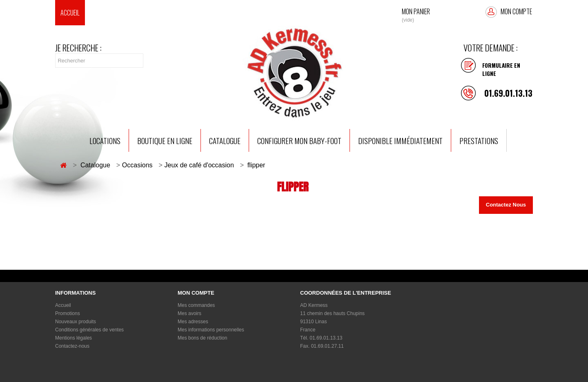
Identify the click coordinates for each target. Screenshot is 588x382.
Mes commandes (196, 305)
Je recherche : (78, 48)
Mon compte (516, 11)
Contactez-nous (72, 346)
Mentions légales (73, 338)
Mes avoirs (189, 313)
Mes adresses (193, 322)
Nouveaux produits (76, 322)
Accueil (70, 13)
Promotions (68, 313)
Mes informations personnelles (211, 330)
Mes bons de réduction (202, 338)
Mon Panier (416, 11)
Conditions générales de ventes (89, 330)
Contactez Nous (506, 205)
